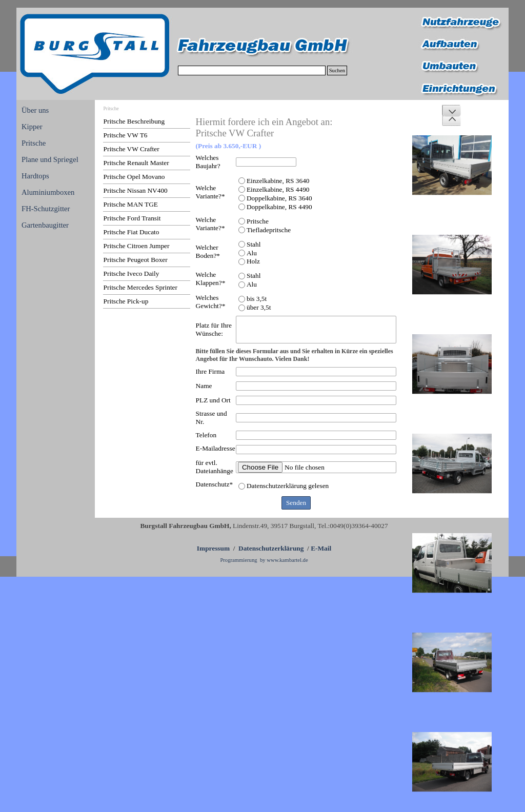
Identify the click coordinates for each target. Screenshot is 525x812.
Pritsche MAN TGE (131, 204)
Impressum (213, 548)
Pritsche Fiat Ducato (132, 232)
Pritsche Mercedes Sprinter (140, 287)
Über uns (35, 110)
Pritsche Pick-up (126, 301)
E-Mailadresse (216, 448)
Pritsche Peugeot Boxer (136, 260)
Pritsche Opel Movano (134, 177)
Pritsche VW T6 (126, 135)
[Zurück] (451, 120)
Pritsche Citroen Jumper (137, 246)
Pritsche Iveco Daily (132, 273)
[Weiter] (451, 111)
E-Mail (321, 548)
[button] (452, 165)
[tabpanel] (264, 542)
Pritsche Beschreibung (134, 121)
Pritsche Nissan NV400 (136, 190)
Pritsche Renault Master (136, 163)
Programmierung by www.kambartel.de (264, 560)
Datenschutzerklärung (271, 548)
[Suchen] (252, 70)
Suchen (337, 70)
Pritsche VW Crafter (132, 149)
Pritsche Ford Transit (132, 218)
